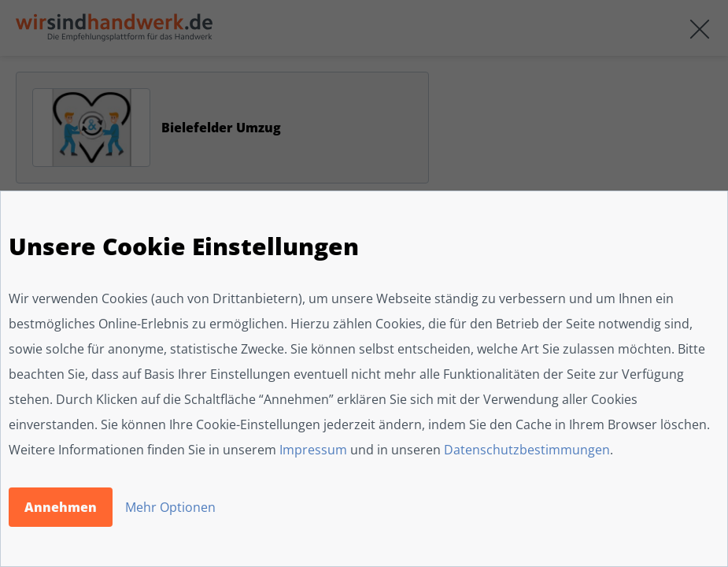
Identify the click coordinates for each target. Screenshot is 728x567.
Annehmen (61, 507)
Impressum (313, 450)
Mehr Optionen (170, 507)
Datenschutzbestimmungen (527, 450)
